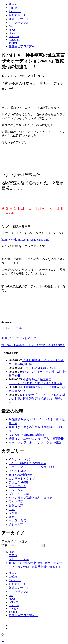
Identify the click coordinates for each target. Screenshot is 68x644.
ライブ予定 (16, 502)
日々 (12, 509)
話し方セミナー (19, 15)
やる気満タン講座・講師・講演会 (30, 498)
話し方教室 (16, 525)
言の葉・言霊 (17, 521)
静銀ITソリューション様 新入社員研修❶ (36, 439)
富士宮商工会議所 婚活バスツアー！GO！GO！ (33, 345)
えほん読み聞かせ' (21, 475)
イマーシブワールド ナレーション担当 (35, 442)
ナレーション (17, 490)
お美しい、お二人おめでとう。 (22, 338)
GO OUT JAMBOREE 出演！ (41, 368)
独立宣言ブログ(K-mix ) (24, 46)
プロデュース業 (12, 328)
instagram (14, 40)
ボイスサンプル (19, 23)
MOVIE (15, 11)
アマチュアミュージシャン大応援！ (32, 467)
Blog (12, 26)
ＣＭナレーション (20, 459)
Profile (13, 8)
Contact (13, 33)
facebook (14, 36)
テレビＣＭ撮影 (19, 482)
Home (12, 4)
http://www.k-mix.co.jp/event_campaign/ (25, 240)
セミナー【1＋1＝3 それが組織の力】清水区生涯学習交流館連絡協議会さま (37, 399)
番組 (12, 517)
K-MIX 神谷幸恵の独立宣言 (28, 463)
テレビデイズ (17, 486)
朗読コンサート (19, 19)
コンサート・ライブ (22, 479)
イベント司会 (17, 471)
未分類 (13, 513)
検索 (4, 545)
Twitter (13, 43)
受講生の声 (16, 505)
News (12, 30)
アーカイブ (9, 541)
